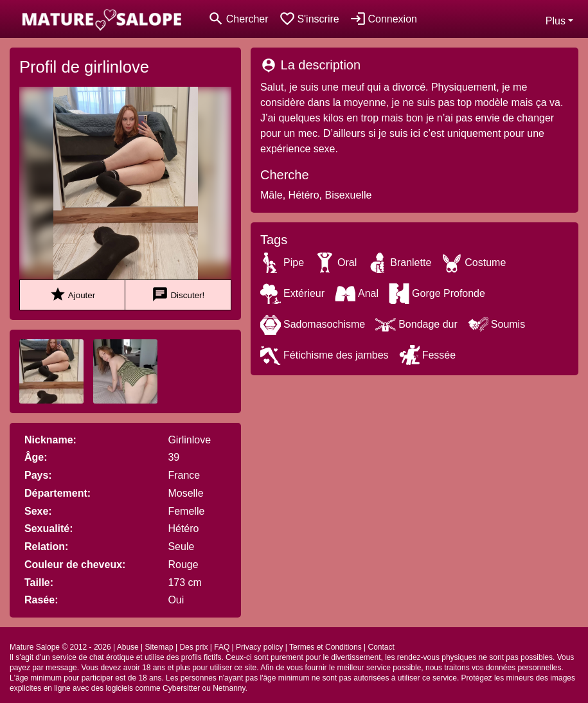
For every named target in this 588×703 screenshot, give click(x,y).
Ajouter (72, 295)
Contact (381, 647)
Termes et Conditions (325, 647)
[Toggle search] (238, 19)
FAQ (222, 647)
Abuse (128, 647)
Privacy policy (259, 647)
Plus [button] (556, 21)
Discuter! (178, 295)
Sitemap (159, 647)
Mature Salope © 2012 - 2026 (60, 647)
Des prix (193, 647)
